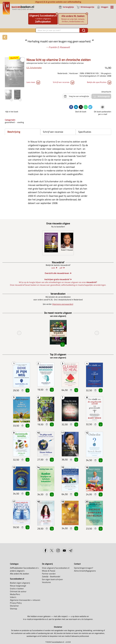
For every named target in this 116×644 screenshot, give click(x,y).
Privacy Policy (16, 603)
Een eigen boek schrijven (52, 579)
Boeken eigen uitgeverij (20, 583)
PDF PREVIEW (23, 60)
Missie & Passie (49, 571)
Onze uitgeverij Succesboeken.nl (56, 568)
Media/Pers (15, 594)
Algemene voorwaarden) (63, 304)
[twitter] (81, 107)
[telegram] (90, 107)
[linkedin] (76, 107)
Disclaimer (14, 606)
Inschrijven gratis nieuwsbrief (57, 279)
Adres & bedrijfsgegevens (85, 571)
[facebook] (71, 107)
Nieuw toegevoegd (18, 586)
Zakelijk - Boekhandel (51, 577)
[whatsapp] (86, 107)
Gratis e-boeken (17, 589)
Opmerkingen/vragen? (84, 568)
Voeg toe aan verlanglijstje (22, 390)
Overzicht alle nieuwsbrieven (57, 273)
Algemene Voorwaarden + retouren (25, 600)
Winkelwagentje (27, 390)
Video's (13, 597)
